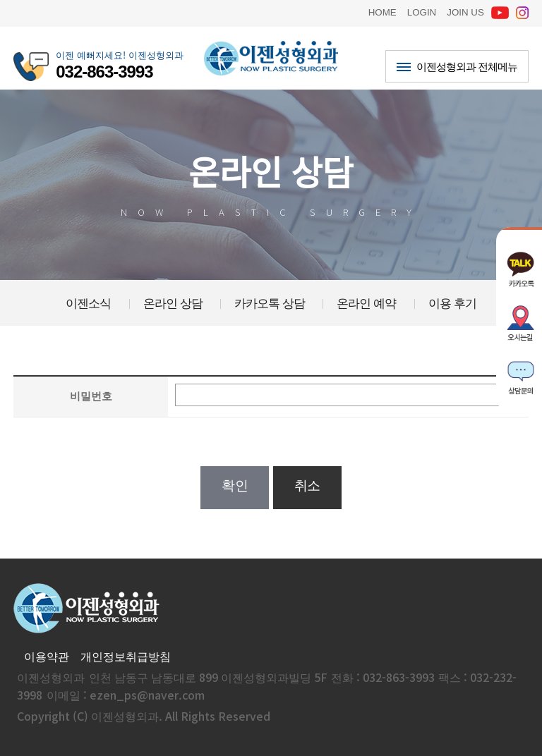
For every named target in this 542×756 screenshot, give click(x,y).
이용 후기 (452, 303)
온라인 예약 (366, 303)
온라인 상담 (173, 303)
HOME (383, 11)
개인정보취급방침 (126, 656)
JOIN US (465, 11)
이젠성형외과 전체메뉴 (457, 66)
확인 (235, 486)
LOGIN (422, 11)
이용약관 (47, 656)
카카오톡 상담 (270, 303)
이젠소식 (88, 303)
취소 (307, 486)
